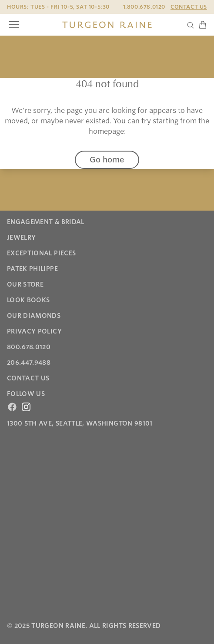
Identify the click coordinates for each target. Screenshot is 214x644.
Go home (107, 160)
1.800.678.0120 (144, 7)
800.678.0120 (29, 347)
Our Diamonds (34, 316)
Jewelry (21, 238)
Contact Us (189, 7)
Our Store (25, 284)
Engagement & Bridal (46, 222)
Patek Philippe (32, 269)
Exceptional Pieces (41, 253)
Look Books (28, 300)
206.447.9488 (29, 363)
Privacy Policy (34, 331)
